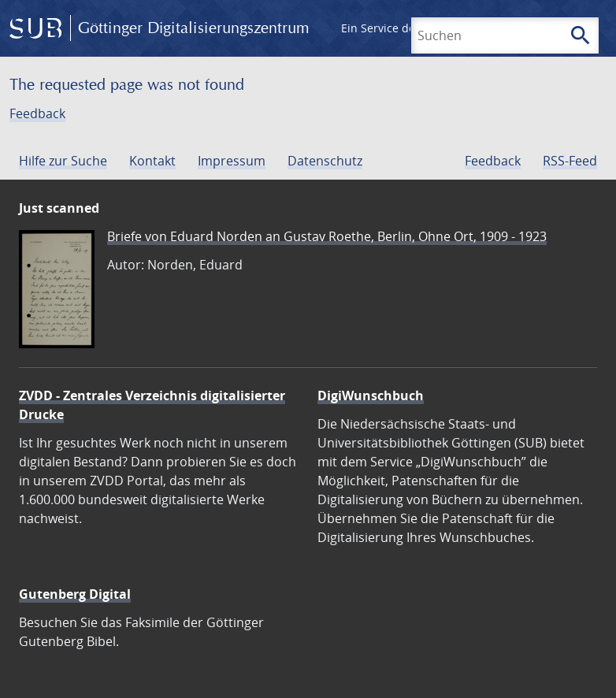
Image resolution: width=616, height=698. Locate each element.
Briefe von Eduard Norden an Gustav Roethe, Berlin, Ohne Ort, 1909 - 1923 (327, 236)
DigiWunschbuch (371, 395)
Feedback (37, 113)
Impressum (232, 161)
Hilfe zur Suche (63, 161)
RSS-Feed (570, 161)
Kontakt (152, 161)
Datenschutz (325, 161)
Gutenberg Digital (75, 594)
